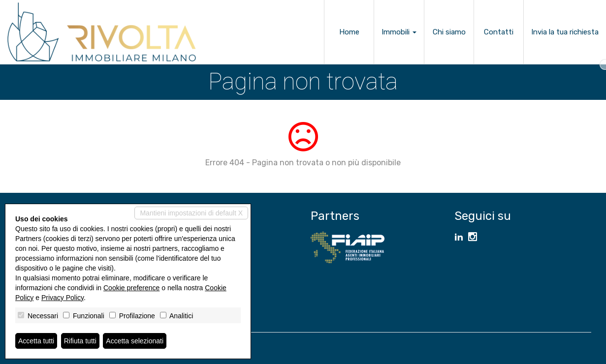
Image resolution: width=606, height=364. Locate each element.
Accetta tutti (36, 341)
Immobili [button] (399, 32)
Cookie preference (131, 288)
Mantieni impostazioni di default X (191, 213)
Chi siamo (449, 32)
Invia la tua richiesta (565, 32)
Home (349, 32)
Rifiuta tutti (80, 341)
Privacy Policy (63, 298)
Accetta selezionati (135, 341)
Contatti (499, 32)
